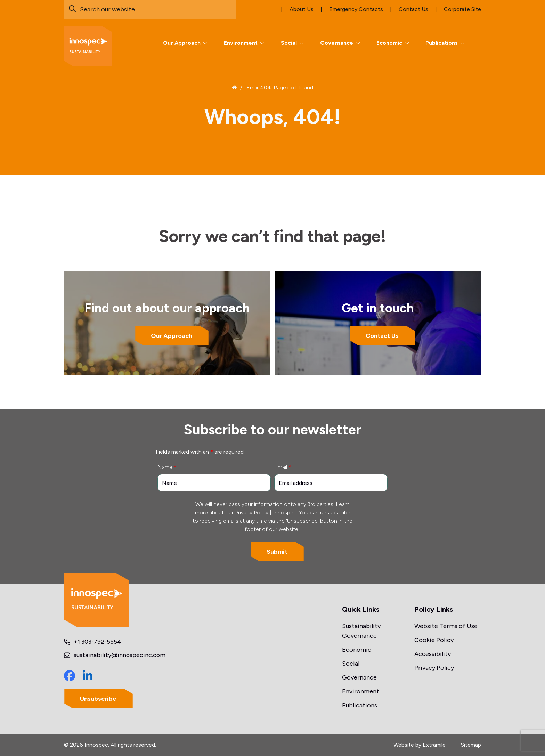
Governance (337, 43)
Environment (241, 43)
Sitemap (471, 745)
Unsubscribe (98, 699)
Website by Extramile (420, 745)
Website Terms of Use (446, 626)
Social (289, 43)
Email (283, 467)
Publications (442, 43)
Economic (389, 43)
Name (167, 467)
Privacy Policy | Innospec (266, 513)
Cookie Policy (434, 640)
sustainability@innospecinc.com (120, 655)
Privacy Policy (434, 668)
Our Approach (182, 43)
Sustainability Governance (361, 631)
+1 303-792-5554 (97, 642)
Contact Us (382, 336)
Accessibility (433, 654)
